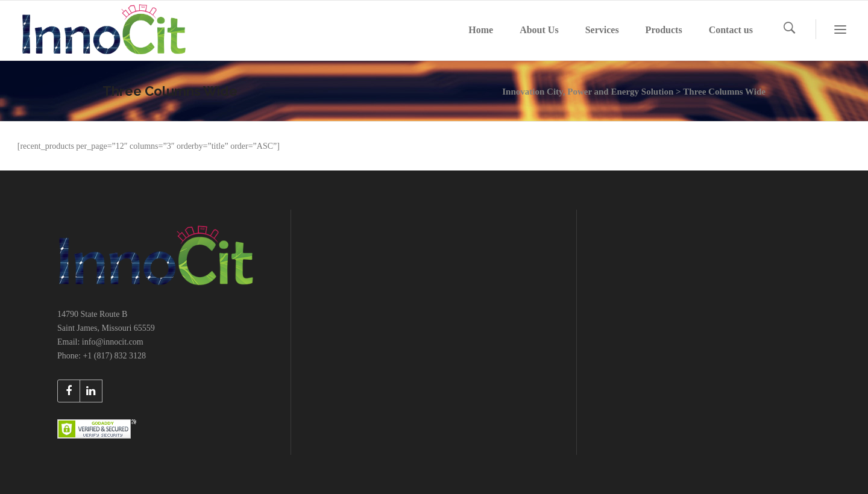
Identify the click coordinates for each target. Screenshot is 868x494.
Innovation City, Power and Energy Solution (588, 92)
